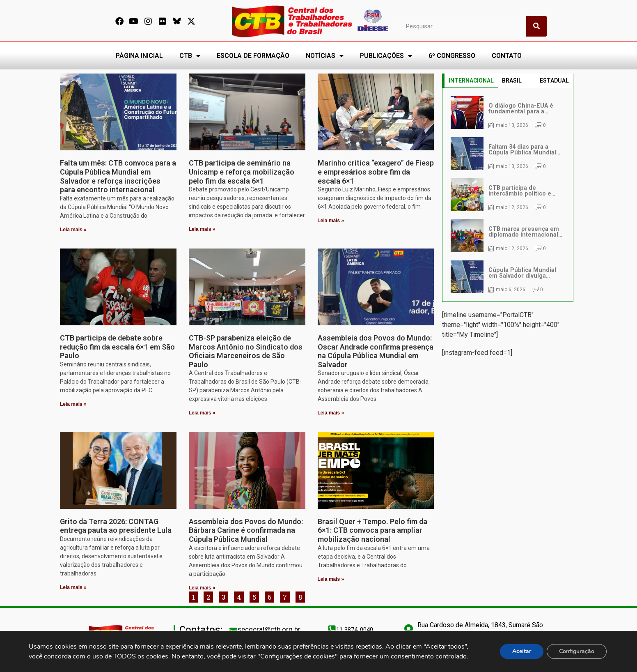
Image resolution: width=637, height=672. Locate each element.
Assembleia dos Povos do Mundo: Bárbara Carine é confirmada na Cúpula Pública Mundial (246, 530)
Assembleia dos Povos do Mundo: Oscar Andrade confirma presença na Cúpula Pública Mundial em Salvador (376, 351)
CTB (190, 56)
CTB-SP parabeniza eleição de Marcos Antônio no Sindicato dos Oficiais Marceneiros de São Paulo (246, 351)
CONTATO (507, 56)
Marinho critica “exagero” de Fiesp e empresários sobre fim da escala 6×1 (376, 172)
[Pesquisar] (536, 26)
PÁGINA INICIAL (139, 56)
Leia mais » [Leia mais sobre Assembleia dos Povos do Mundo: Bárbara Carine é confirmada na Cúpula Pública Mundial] (202, 588)
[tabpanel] (508, 195)
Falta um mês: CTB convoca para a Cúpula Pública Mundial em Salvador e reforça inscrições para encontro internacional (118, 176)
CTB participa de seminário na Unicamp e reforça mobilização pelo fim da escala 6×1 (242, 172)
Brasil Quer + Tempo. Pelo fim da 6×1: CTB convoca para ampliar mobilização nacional (372, 530)
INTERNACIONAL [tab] (471, 81)
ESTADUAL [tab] (554, 81)
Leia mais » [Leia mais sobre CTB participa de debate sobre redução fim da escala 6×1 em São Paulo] (73, 404)
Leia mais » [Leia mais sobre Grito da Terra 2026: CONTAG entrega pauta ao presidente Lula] (73, 587)
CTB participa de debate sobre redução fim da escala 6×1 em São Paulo (117, 347)
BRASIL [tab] (512, 81)
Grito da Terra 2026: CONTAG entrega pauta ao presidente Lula (116, 526)
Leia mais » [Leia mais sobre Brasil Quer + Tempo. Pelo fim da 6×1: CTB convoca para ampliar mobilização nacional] (331, 579)
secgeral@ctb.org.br (269, 629)
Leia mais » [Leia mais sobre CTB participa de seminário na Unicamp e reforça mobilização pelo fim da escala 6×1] (202, 229)
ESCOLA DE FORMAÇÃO (253, 56)
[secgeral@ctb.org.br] (233, 630)
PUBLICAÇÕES (386, 56)
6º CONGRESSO (452, 56)
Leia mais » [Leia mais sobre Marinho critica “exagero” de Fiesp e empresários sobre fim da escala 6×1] (331, 221)
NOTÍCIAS (325, 56)
